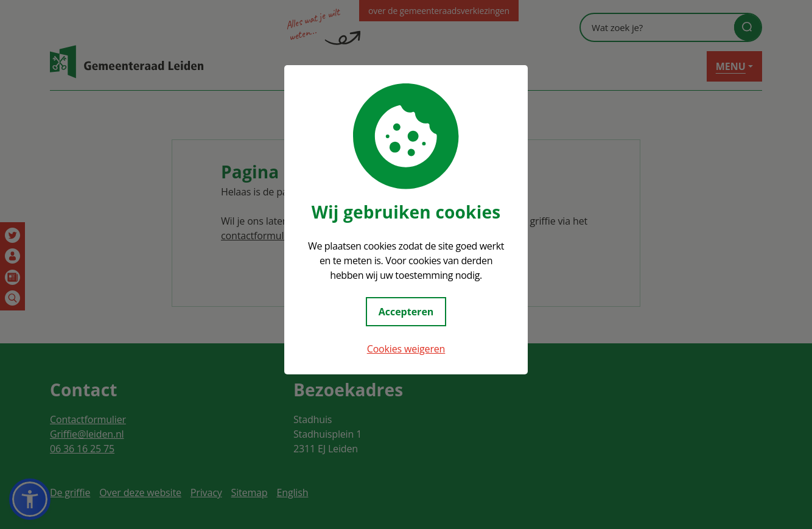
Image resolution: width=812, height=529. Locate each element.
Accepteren (406, 312)
